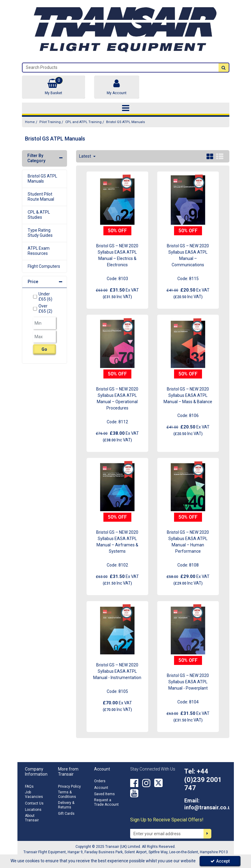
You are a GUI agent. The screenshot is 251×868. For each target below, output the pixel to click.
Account (101, 788)
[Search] (121, 68)
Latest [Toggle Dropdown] (86, 156)
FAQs (29, 786)
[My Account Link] (117, 87)
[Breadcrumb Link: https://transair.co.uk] (30, 122)
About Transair (32, 818)
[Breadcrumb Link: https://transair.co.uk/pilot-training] (50, 122)
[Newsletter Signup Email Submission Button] (207, 834)
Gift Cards (66, 814)
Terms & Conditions (67, 794)
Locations (33, 810)
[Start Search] (224, 68)
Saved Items (104, 794)
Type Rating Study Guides (40, 233)
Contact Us (34, 803)
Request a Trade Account (106, 802)
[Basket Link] (54, 87)
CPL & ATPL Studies (39, 215)
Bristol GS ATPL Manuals (42, 179)
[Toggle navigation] (125, 108)
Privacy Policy (69, 786)
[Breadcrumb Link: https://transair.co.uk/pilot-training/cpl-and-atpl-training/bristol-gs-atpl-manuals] (125, 122)
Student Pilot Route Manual (41, 197)
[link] (134, 783)
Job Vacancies (34, 794)
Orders (100, 781)
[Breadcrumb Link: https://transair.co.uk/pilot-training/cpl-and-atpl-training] (83, 122)
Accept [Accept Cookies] (220, 861)
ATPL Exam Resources (39, 251)
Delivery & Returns (66, 805)
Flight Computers (44, 266)
